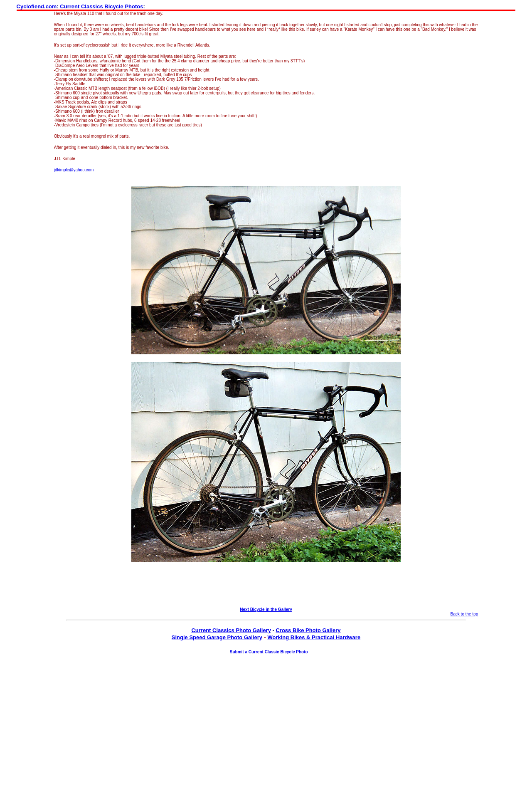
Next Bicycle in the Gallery (266, 609)
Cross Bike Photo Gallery (308, 630)
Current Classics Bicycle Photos (101, 6)
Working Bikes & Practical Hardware (314, 637)
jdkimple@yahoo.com (74, 170)
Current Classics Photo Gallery (231, 630)
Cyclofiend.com (37, 6)
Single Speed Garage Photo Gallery (217, 637)
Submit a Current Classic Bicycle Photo (269, 652)
